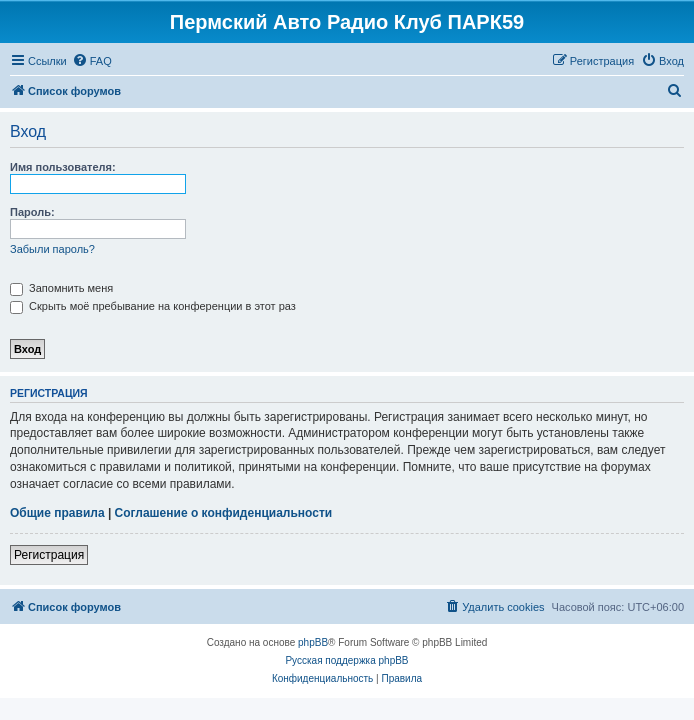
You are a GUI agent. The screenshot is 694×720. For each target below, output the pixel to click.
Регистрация (49, 555)
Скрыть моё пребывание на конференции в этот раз (153, 306)
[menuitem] (92, 61)
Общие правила (57, 513)
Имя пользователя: (63, 167)
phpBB (313, 642)
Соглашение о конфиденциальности (224, 513)
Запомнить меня (61, 288)
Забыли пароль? (52, 249)
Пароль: (32, 212)
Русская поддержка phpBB (346, 660)
